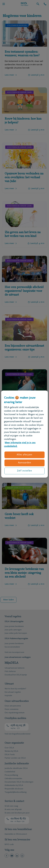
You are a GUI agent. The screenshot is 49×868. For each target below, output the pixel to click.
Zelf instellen (25, 471)
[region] (24, 434)
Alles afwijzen (25, 455)
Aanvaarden (25, 463)
